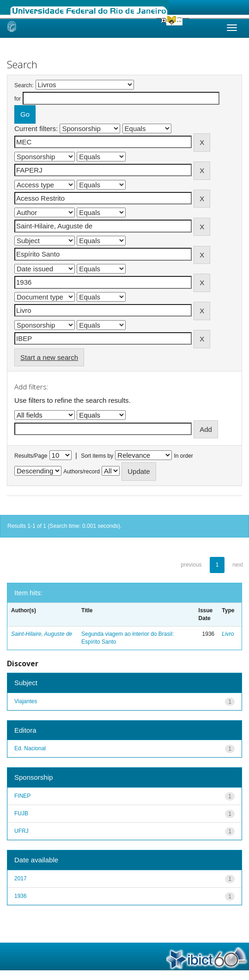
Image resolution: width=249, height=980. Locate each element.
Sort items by (97, 456)
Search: (24, 85)
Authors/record (82, 472)
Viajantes (26, 701)
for (18, 99)
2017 (21, 878)
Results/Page (31, 456)
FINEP (22, 796)
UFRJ (21, 831)
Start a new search (49, 357)
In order (184, 456)
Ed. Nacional (30, 748)
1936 (21, 896)
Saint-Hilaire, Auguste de (42, 634)
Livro (228, 634)
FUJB (21, 813)
